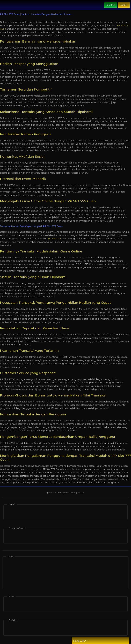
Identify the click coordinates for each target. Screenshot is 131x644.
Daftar (111, 5)
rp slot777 (51, 493)
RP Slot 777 (55, 238)
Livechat (87, 641)
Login (124, 5)
